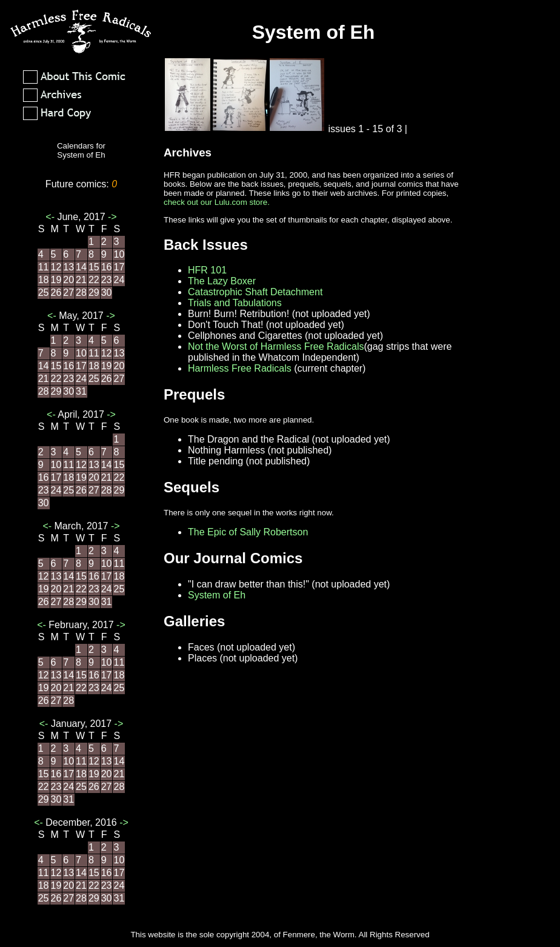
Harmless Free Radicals (240, 368)
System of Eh (217, 595)
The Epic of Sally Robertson (248, 532)
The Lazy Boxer (222, 281)
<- (51, 217)
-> (111, 217)
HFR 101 (207, 270)
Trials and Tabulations (235, 303)
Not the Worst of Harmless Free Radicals (276, 346)
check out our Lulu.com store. (217, 202)
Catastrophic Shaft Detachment (255, 292)
